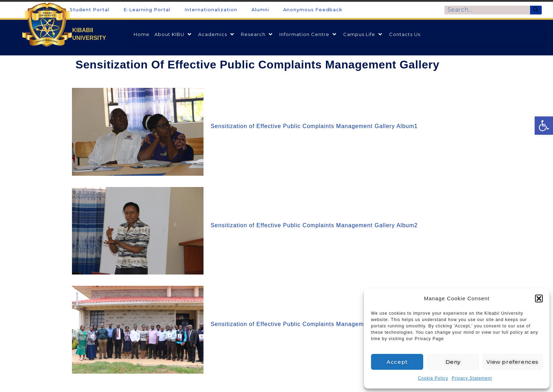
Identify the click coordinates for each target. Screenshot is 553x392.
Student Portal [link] (90, 10)
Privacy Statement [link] (472, 378)
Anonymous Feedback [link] (313, 10)
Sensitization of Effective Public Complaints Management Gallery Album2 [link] (314, 225)
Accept (397, 362)
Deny (453, 362)
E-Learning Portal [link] (147, 10)
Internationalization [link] (211, 10)
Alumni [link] (260, 10)
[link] (544, 126)
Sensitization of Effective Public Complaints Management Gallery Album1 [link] (314, 126)
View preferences (512, 362)
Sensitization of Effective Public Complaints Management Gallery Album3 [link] (314, 324)
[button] (539, 298)
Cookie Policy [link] (433, 378)
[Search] (536, 10)
